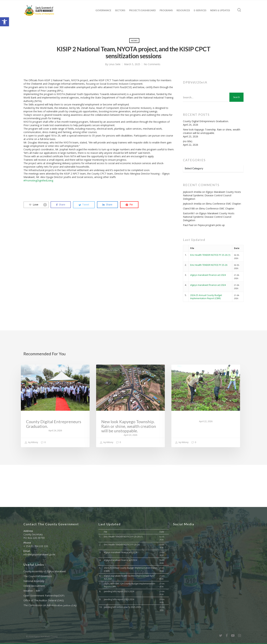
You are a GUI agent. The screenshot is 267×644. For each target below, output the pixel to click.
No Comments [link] (152, 64)
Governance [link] (103, 10)
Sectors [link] (120, 10)
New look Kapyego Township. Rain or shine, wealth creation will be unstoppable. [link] (212, 131)
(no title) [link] (188, 141)
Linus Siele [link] (115, 64)
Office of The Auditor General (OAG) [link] (44, 600)
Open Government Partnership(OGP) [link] (44, 596)
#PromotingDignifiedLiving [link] (38, 180)
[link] (4, 22)
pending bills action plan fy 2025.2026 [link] (122, 607)
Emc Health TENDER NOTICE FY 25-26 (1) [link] (210, 255)
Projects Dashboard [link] (142, 10)
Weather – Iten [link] (32, 591)
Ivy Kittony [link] (31, 443)
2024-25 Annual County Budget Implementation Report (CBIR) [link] (206, 297)
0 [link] (43, 443)
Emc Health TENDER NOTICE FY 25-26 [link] (209, 265)
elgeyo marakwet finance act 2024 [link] (208, 275)
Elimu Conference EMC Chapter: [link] (224, 204)
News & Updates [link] (220, 10)
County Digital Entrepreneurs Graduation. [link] (206, 121)
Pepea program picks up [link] (211, 225)
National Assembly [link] (34, 581)
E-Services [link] (200, 10)
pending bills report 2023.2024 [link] (119, 591)
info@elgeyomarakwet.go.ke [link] (39, 554)
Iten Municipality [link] (111, 370)
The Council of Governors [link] (38, 576)
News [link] (134, 41)
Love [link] (38, 205)
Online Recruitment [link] (34, 586)
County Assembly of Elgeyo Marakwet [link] (45, 571)
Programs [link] (166, 10)
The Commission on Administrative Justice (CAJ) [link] (50, 605)
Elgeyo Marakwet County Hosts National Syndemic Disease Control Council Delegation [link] (212, 195)
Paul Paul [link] (188, 225)
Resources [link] (183, 10)
